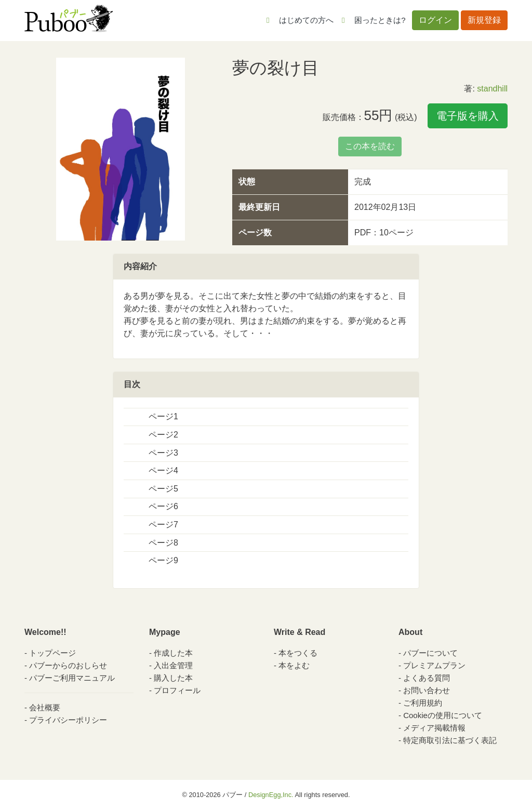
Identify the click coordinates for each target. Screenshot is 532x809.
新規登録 (484, 20)
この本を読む (370, 146)
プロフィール (177, 690)
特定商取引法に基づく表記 (450, 740)
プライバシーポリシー (68, 720)
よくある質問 (427, 678)
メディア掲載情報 (434, 728)
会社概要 (45, 707)
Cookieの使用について (443, 715)
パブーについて (430, 653)
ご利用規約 (423, 703)
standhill (492, 89)
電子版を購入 (468, 116)
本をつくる (298, 653)
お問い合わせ (427, 690)
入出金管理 (173, 665)
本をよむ (294, 665)
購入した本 (173, 678)
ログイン (435, 20)
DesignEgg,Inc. (271, 795)
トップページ (52, 653)
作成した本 (173, 653)
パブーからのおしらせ (68, 665)
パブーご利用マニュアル (72, 678)
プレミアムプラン (434, 665)
